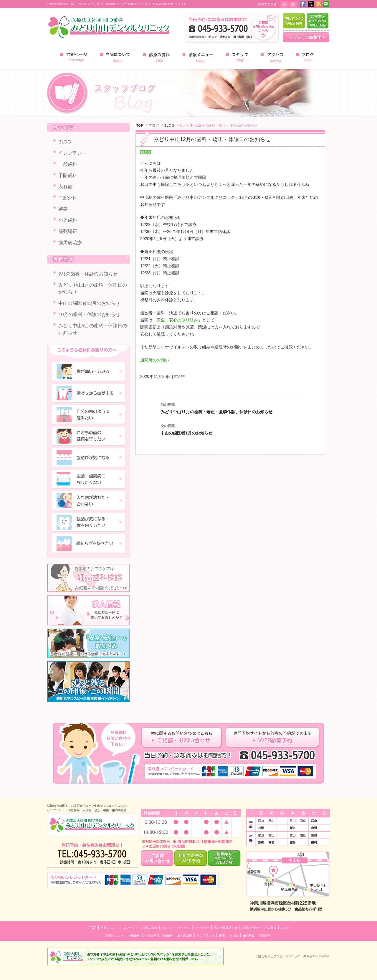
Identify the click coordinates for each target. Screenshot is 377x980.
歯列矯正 (68, 231)
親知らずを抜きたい (89, 544)
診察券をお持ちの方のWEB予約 (318, 21)
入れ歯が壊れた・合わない (89, 501)
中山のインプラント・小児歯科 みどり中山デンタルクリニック (92, 824)
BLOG (146, 152)
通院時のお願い (155, 360)
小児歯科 (68, 220)
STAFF (179, 377)
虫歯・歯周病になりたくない (89, 479)
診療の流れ (150, 928)
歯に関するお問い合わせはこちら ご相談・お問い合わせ (183, 738)
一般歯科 (68, 164)
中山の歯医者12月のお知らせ (89, 303)
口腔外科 (68, 198)
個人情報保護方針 (226, 928)
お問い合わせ (251, 928)
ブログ (285, 928)
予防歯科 (68, 175)
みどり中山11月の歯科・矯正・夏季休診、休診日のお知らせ (230, 408)
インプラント (72, 153)
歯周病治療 (70, 242)
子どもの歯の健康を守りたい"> (89, 436)
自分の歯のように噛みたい (89, 415)
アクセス (184, 928)
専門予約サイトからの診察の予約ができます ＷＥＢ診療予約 (273, 738)
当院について (110, 928)
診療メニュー (115, 935)
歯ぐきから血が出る (89, 393)
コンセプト (130, 928)
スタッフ (168, 928)
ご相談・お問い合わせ (158, 858)
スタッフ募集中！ (306, 37)
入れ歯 (65, 186)
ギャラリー (202, 928)
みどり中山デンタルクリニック (109, 27)
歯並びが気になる (89, 458)
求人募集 (270, 928)
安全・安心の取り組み (177, 320)
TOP (93, 928)
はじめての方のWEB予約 (294, 21)
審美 (63, 209)
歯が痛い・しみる (89, 372)
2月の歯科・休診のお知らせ (88, 273)
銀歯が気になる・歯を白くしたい (89, 522)
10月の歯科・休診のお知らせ (89, 314)
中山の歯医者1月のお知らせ (230, 429)
